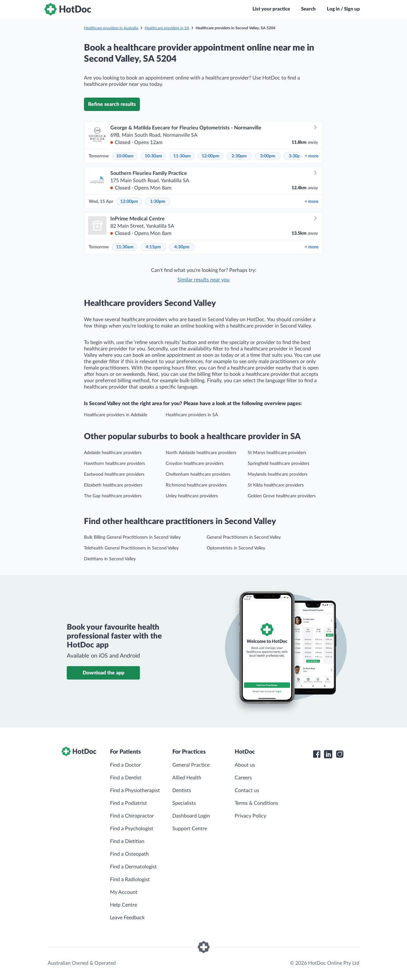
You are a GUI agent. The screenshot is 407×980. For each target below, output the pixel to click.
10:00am (125, 156)
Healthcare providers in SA (167, 28)
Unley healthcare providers (192, 496)
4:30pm (182, 247)
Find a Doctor (125, 765)
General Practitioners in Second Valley (244, 537)
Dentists (182, 790)
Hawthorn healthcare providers (114, 464)
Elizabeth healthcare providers (113, 485)
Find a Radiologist (130, 880)
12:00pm (210, 156)
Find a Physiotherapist (135, 790)
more (311, 156)
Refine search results (112, 104)
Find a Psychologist (132, 829)
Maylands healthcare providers (278, 474)
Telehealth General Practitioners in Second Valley (131, 548)
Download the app (103, 673)
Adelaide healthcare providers (113, 453)
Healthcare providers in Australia (111, 28)
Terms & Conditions (256, 803)
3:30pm (296, 156)
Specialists (184, 803)
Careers (243, 778)
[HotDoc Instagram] (340, 754)
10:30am (153, 156)
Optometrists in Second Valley (236, 548)
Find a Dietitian (127, 841)
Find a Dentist (126, 778)
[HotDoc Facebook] (317, 754)
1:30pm (158, 202)
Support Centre (190, 829)
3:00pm (268, 156)
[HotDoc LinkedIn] (328, 754)
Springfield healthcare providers (279, 464)
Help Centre (124, 905)
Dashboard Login (191, 816)
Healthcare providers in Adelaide (116, 415)
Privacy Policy (250, 816)
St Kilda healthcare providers (276, 485)
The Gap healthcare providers (113, 496)
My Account (124, 892)
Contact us (247, 790)
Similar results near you (203, 280)
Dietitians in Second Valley (110, 559)
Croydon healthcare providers (195, 464)
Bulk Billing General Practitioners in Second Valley (132, 537)
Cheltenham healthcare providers (198, 474)
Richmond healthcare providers (196, 485)
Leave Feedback (127, 918)
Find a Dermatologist (133, 867)
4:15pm (153, 247)
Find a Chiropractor (132, 816)
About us (245, 765)
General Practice (191, 765)
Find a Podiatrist (128, 803)
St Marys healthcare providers (277, 453)
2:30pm (239, 156)
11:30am (182, 156)
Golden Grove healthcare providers (282, 496)
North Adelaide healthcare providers (201, 453)
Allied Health (187, 778)
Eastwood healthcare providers (114, 474)
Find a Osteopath (129, 854)
